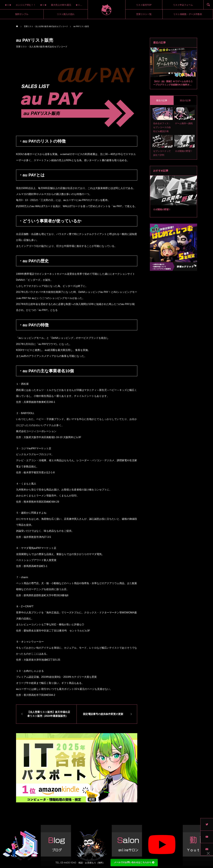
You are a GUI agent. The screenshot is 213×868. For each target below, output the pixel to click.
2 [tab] (172, 73)
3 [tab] (175, 73)
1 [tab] (169, 73)
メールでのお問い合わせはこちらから (134, 862)
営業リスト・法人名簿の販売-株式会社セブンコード (42, 47)
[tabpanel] (173, 68)
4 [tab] (178, 73)
